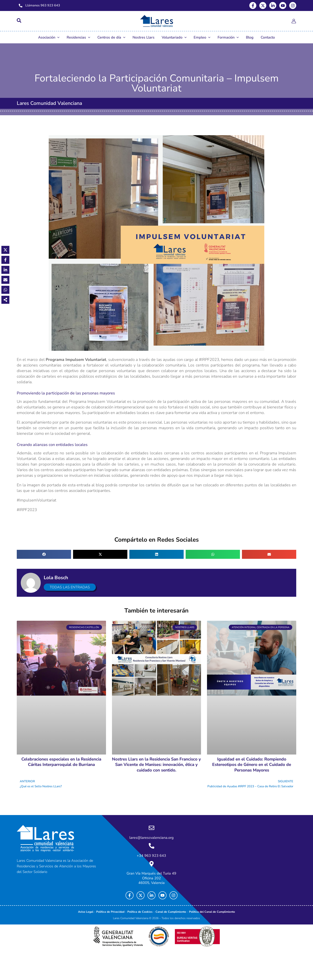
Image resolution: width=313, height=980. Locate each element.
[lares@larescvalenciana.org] (152, 831)
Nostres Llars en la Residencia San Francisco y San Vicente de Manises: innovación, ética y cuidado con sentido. (156, 765)
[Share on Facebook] (5, 259)
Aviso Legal (86, 912)
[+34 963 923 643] (152, 848)
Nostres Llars (144, 37)
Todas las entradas (72, 587)
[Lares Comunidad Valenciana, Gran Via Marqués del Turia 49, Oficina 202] (250, 859)
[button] (19, 21)
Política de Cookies (140, 912)
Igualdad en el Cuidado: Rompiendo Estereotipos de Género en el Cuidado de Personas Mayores (252, 765)
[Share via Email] (5, 279)
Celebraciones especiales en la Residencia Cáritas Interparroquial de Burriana (61, 762)
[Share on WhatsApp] (5, 289)
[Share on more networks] (5, 299)
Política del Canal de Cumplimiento (212, 912)
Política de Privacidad (110, 912)
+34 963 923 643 (151, 857)
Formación (228, 37)
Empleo (202, 37)
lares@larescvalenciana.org (152, 840)
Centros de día (111, 37)
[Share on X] (5, 249)
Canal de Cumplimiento (171, 912)
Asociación (49, 37)
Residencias (78, 37)
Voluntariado (174, 37)
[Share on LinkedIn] (5, 269)
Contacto (268, 37)
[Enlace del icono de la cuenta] (294, 21)
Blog (250, 37)
